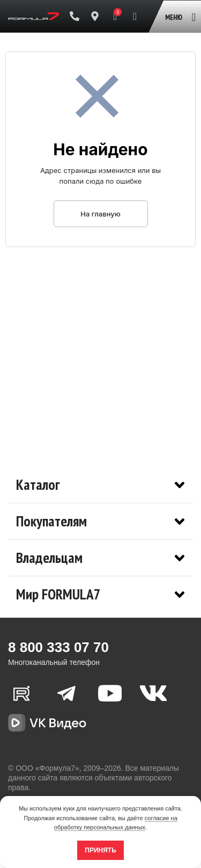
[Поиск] (135, 16)
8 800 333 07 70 (58, 647)
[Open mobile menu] (178, 12)
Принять (100, 850)
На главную (100, 214)
